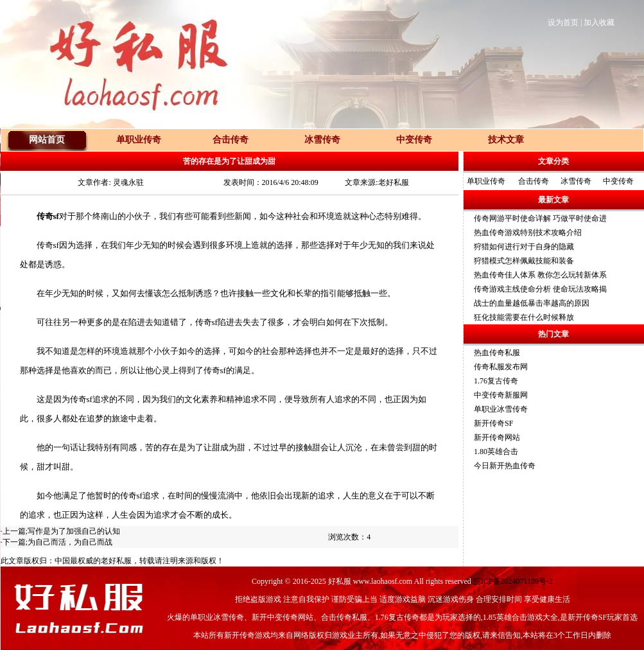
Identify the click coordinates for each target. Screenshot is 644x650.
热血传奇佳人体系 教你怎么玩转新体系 (540, 275)
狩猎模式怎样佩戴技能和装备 (524, 261)
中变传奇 (618, 181)
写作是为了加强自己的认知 (74, 531)
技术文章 (506, 140)
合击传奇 (534, 181)
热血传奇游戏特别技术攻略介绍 (528, 233)
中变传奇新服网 (501, 395)
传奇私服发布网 (501, 367)
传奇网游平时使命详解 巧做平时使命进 (540, 218)
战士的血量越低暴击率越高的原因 (532, 303)
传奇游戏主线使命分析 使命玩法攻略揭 (540, 289)
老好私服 (116, 561)
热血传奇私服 (497, 353)
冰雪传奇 (576, 181)
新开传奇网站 (497, 437)
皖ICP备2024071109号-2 (513, 581)
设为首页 (563, 22)
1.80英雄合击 (496, 452)
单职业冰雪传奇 (501, 409)
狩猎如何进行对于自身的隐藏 (524, 247)
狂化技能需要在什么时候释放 (524, 317)
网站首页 (47, 140)
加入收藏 (599, 22)
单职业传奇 (486, 181)
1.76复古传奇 (496, 381)
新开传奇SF (493, 423)
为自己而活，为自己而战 (70, 542)
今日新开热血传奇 (505, 466)
